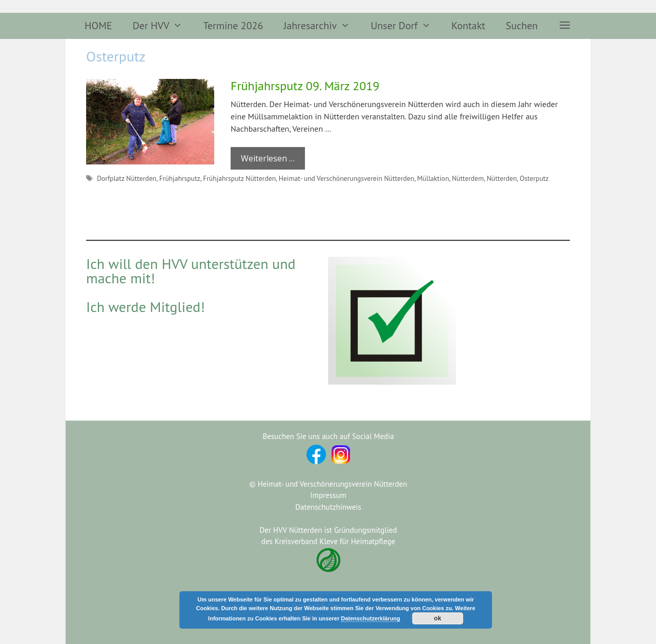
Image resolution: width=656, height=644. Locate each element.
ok (438, 618)
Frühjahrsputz (180, 178)
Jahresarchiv (322, 26)
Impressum (328, 495)
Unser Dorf (406, 26)
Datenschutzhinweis (328, 507)
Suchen (522, 26)
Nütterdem (468, 178)
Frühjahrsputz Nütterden (239, 178)
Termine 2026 (233, 26)
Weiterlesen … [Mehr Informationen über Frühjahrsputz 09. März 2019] (268, 158)
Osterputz (534, 178)
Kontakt (468, 26)
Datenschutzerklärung (371, 618)
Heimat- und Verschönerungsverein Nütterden (346, 178)
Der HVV (163, 26)
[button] (565, 26)
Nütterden (502, 178)
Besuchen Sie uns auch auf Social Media (328, 436)
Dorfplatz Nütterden (127, 178)
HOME (98, 26)
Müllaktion (433, 178)
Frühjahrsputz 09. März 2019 (305, 86)
